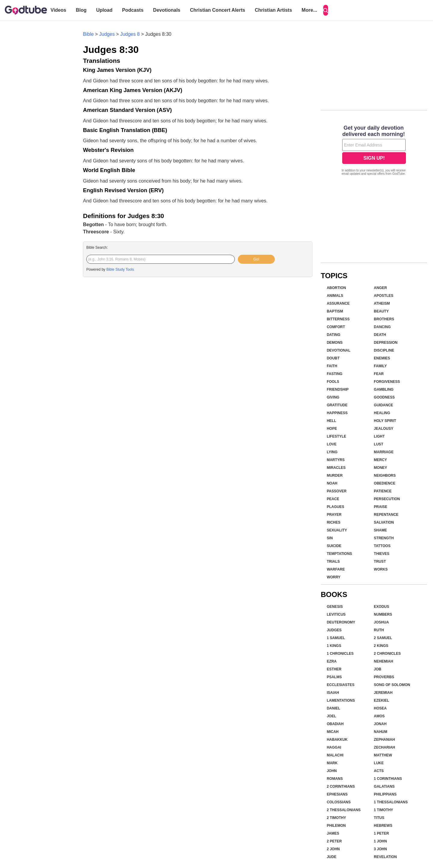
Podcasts (133, 10)
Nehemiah (383, 661)
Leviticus (336, 614)
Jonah (380, 724)
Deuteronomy (341, 622)
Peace (333, 499)
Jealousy (384, 429)
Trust (380, 562)
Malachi (335, 755)
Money (380, 468)
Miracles (336, 468)
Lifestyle (337, 436)
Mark (332, 763)
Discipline (384, 350)
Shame (380, 530)
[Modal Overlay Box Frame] (374, 151)
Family (380, 366)
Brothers (384, 319)
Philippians (385, 794)
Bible (88, 34)
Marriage (384, 452)
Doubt (333, 358)
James (333, 833)
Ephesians (337, 794)
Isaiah (333, 693)
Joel (332, 716)
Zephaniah (384, 740)
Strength (384, 538)
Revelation (385, 857)
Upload (104, 10)
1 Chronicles (340, 654)
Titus (379, 818)
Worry (334, 577)
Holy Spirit (385, 421)
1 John (380, 841)
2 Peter (334, 841)
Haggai (334, 747)
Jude (332, 857)
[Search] (326, 10)
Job (378, 669)
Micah (333, 732)
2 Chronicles (387, 654)
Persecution (387, 499)
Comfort (336, 327)
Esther (334, 669)
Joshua (381, 622)
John (332, 771)
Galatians (384, 786)
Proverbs (384, 677)
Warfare (336, 569)
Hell (332, 421)
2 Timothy (336, 818)
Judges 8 (130, 34)
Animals (335, 296)
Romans (335, 779)
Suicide (334, 546)
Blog (81, 10)
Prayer (334, 515)
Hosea (380, 708)
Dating (334, 335)
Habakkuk (337, 740)
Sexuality (337, 530)
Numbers (383, 614)
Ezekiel (381, 700)
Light (379, 436)
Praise (381, 507)
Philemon (336, 826)
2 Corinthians (341, 786)
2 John (333, 849)
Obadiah (335, 724)
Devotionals (167, 10)
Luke (379, 763)
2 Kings (381, 646)
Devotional (339, 350)
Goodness (384, 397)
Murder (335, 476)
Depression (386, 343)
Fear (379, 374)
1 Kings (334, 646)
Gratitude (337, 405)
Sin (330, 538)
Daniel (334, 708)
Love (332, 444)
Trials (333, 562)
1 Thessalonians (391, 802)
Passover (337, 491)
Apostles (384, 296)
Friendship (338, 389)
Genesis (335, 607)
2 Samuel (383, 638)
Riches (334, 522)
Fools (333, 382)
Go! (256, 259)
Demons (335, 343)
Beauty (381, 311)
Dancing (382, 327)
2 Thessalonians (344, 810)
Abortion (336, 288)
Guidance (383, 405)
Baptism (335, 311)
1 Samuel (336, 638)
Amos (379, 716)
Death (380, 335)
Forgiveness (387, 382)
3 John (380, 849)
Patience (383, 491)
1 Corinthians (388, 779)
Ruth (379, 630)
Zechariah (384, 747)
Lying (332, 452)
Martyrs (336, 460)
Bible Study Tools (120, 269)
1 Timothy (383, 810)
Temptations (339, 554)
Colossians (339, 802)
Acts (379, 771)
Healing (382, 413)
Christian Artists (273, 10)
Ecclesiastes (341, 685)
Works (381, 569)
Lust (378, 444)
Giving (333, 397)
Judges (107, 34)
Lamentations (341, 700)
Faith (332, 366)
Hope (332, 429)
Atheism (382, 303)
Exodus (381, 607)
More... (309, 10)
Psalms (334, 677)
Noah (332, 483)
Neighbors (385, 476)
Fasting (335, 374)
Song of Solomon (392, 685)
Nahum (381, 732)
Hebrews (383, 826)
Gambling (384, 389)
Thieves (381, 554)
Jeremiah (383, 693)
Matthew (383, 755)
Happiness (337, 413)
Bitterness (338, 319)
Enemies (382, 358)
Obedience (384, 483)
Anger (380, 288)
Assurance (338, 303)
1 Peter (381, 833)
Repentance (386, 515)
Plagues (336, 507)
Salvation (384, 522)
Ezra (332, 661)
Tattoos (382, 546)
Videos (58, 10)
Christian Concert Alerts (218, 10)
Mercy (380, 460)
